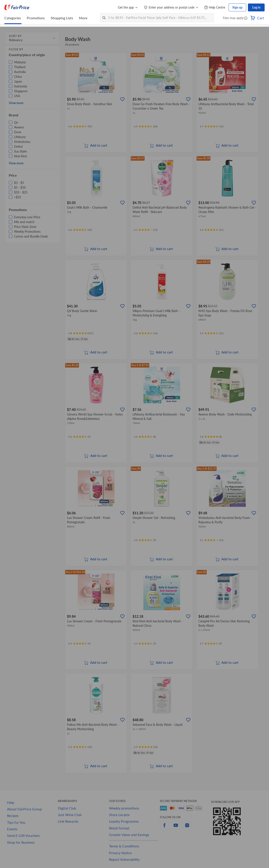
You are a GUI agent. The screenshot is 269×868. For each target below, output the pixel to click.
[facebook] (164, 828)
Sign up (237, 7)
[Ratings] (80, 126)
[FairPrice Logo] (17, 7)
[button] (246, 18)
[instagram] (187, 828)
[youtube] (176, 828)
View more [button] (16, 103)
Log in (256, 7)
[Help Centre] (215, 8)
